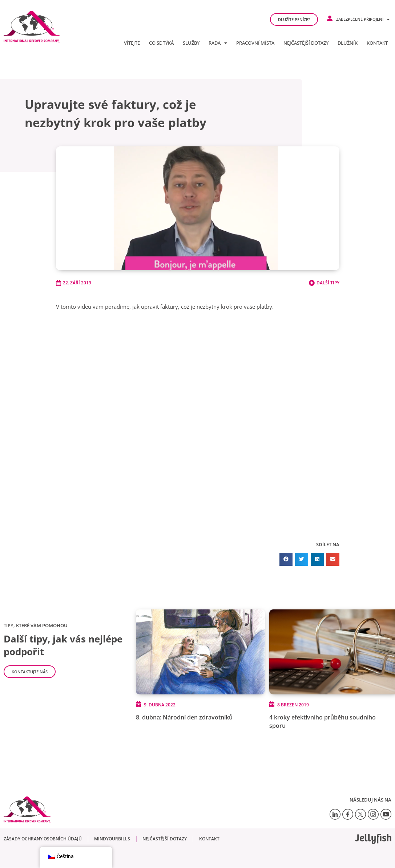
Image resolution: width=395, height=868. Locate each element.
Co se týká (161, 43)
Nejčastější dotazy (306, 43)
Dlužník (348, 43)
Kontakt (377, 43)
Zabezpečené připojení (363, 19)
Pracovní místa (255, 43)
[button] (286, 559)
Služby (191, 43)
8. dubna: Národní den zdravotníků (184, 718)
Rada (218, 43)
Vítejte (132, 43)
